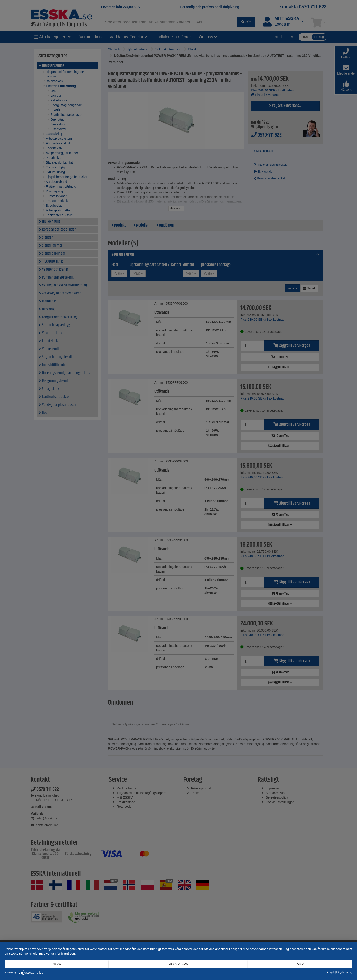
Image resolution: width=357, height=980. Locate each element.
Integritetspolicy (344, 972)
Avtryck (331, 972)
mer (300, 964)
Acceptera (178, 964)
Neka (57, 964)
